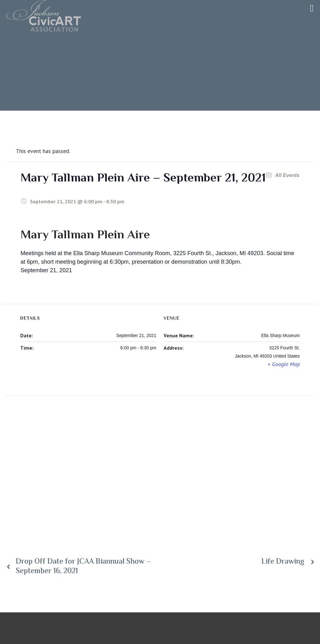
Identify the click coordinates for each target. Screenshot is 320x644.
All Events (287, 175)
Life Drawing (283, 562)
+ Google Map (284, 364)
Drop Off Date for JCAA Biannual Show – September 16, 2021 (84, 567)
